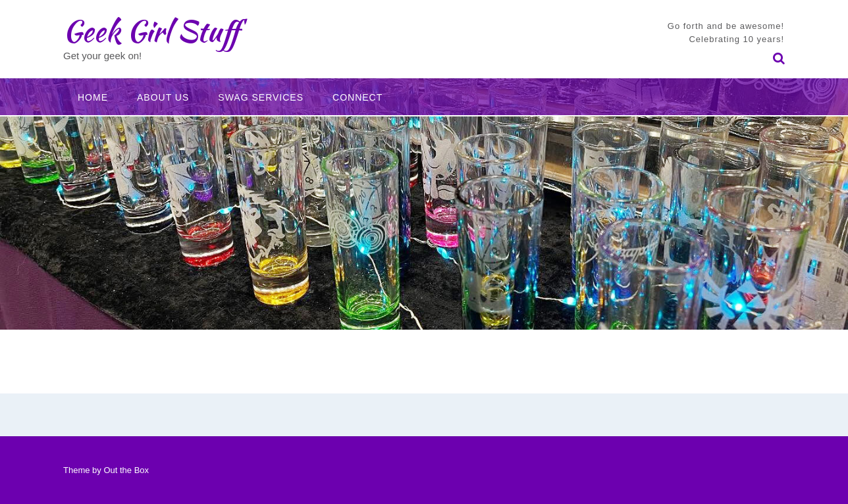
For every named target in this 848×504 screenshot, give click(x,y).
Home (93, 97)
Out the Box (126, 470)
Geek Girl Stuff (151, 31)
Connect (358, 97)
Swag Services (261, 97)
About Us (163, 97)
